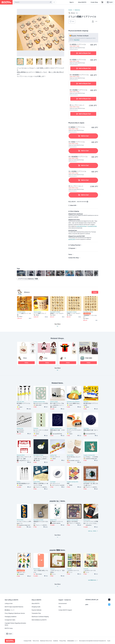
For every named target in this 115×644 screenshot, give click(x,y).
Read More (77, 40)
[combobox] (33, 2)
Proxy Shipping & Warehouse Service (15, 613)
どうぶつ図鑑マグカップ (40, 313)
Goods (70, 10)
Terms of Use (36, 641)
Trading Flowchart (75, 245)
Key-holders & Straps (55, 312)
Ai (65, 358)
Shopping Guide (36, 607)
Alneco (27, 292)
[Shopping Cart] (102, 2)
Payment (73, 248)
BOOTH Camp (9, 628)
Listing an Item (9, 603)
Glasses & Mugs (37, 312)
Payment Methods (37, 610)
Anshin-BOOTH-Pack (81, 226)
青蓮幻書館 (89, 358)
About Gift (73, 205)
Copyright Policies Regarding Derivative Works (15, 624)
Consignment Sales (10, 620)
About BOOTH (82, 2)
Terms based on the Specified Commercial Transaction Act (92, 641)
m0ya (46, 358)
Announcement (63, 603)
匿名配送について (10, 610)
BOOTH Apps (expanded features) (14, 607)
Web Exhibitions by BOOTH (39, 620)
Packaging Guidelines (11, 617)
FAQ (60, 607)
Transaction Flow (36, 613)
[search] (51, 2)
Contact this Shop (74, 258)
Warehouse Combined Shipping (40, 617)
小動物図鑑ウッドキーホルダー (90, 316)
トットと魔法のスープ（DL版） (24, 314)
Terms (70, 254)
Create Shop (94, 2)
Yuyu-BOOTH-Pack (92, 226)
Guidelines (56, 641)
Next (63, 33)
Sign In (72, 2)
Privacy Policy (63, 641)
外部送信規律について (72, 641)
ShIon (25, 358)
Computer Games (21, 312)
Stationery (77, 10)
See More (58, 370)
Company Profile (27, 641)
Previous (18, 33)
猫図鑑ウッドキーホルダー (57, 313)
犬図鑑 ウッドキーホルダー (74, 313)
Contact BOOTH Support (65, 610)
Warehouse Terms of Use (46, 641)
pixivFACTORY (72, 239)
